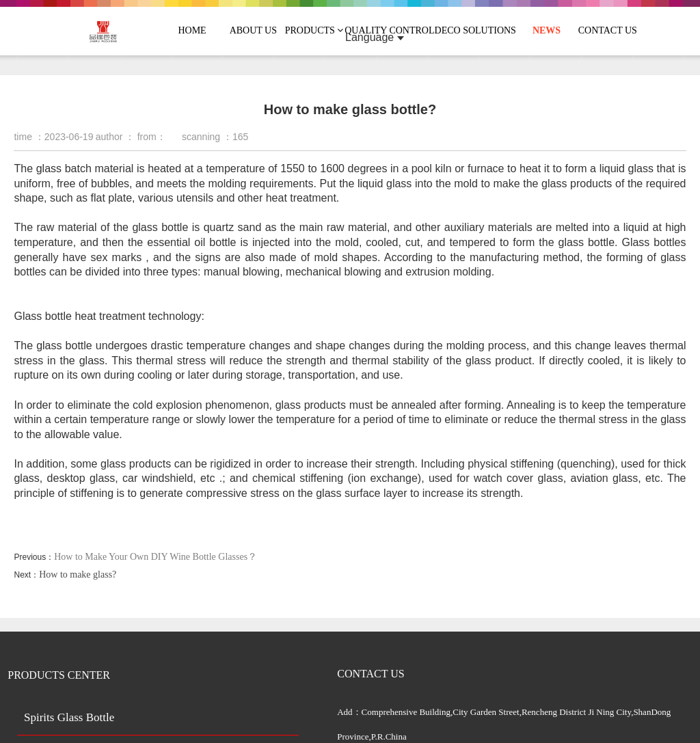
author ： (116, 137)
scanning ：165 (215, 137)
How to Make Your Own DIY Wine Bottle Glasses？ (156, 557)
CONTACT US (608, 30)
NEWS (547, 30)
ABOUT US (253, 30)
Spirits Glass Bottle (69, 717)
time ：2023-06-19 (53, 137)
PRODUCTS (314, 30)
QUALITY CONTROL (389, 30)
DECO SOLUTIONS (475, 30)
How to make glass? (78, 575)
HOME (192, 30)
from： (152, 137)
